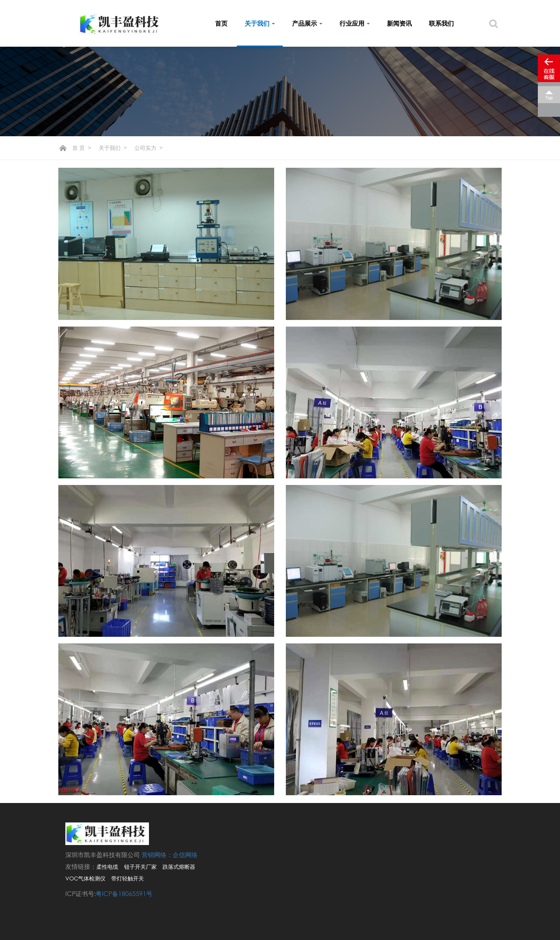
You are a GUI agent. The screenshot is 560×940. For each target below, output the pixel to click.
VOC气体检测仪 (85, 878)
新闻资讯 (399, 23)
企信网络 (185, 855)
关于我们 (260, 23)
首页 (221, 23)
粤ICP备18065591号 (124, 894)
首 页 (79, 148)
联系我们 (441, 23)
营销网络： (157, 855)
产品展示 (307, 23)
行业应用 (355, 23)
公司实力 (145, 148)
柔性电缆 (107, 867)
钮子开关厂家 (140, 867)
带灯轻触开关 (128, 878)
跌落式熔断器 (179, 867)
